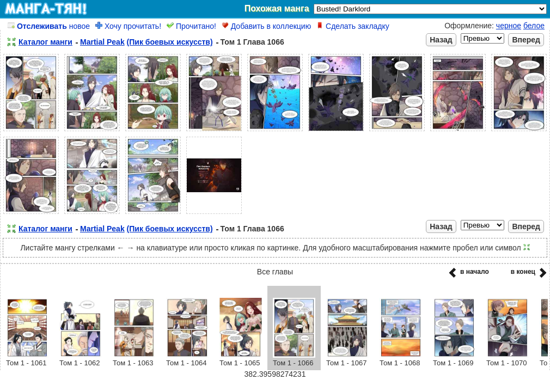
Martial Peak (102, 42)
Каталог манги (45, 42)
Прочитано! (191, 26)
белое (534, 26)
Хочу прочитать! (128, 26)
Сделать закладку (353, 26)
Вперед (526, 40)
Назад (441, 40)
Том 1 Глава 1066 (252, 42)
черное (509, 26)
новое (49, 26)
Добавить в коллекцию (266, 26)
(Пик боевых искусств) (170, 42)
